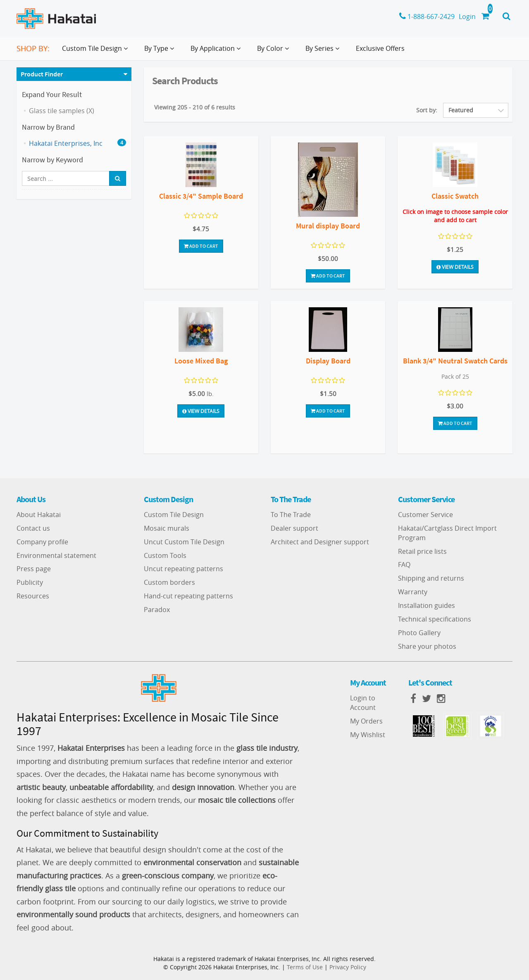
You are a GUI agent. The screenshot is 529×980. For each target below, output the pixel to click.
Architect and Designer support (320, 542)
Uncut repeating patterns (183, 569)
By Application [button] (217, 52)
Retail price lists (422, 551)
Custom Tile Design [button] (97, 52)
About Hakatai (39, 515)
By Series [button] (324, 52)
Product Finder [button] (42, 74)
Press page (34, 569)
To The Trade (291, 515)
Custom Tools (165, 555)
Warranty (413, 592)
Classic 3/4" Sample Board (201, 196)
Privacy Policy (348, 967)
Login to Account (363, 703)
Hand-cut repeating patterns (188, 596)
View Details (455, 267)
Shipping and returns (431, 578)
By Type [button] (161, 52)
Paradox (157, 610)
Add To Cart (201, 246)
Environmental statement (56, 555)
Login (467, 17)
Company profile (42, 542)
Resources (33, 596)
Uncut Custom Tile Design (184, 542)
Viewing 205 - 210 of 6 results (195, 107)
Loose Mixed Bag (201, 361)
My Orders (366, 721)
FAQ (404, 565)
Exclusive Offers (380, 48)
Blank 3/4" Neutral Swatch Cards (455, 361)
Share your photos (427, 646)
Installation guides (427, 605)
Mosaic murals (167, 528)
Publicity (30, 582)
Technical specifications (435, 619)
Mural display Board (328, 226)
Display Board (328, 361)
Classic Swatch (455, 196)
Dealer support (294, 528)
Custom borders (169, 582)
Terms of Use (305, 967)
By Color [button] (275, 52)
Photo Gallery (419, 633)
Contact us (33, 528)
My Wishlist (368, 735)
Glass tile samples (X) (62, 111)
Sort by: (427, 110)
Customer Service (425, 515)
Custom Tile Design (174, 515)
